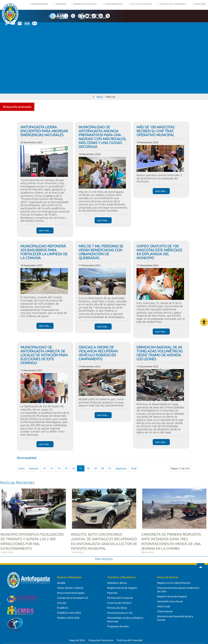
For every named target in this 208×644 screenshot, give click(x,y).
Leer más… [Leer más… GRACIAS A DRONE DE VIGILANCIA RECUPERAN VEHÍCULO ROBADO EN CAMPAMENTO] (103, 415)
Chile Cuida (164, 605)
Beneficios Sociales (85, 4)
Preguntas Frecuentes (101, 639)
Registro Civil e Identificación (174, 582)
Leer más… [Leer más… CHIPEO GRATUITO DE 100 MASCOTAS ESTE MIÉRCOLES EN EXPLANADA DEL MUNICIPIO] (161, 332)
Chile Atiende (165, 610)
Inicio (21, 468)
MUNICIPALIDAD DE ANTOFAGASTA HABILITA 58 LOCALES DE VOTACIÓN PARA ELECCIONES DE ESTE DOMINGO (44, 355)
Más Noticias (104, 558)
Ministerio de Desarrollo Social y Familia (175, 617)
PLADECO (63, 607)
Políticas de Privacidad (130, 639)
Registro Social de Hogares (122, 587)
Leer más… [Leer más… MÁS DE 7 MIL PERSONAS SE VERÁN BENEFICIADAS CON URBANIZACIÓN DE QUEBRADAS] (103, 327)
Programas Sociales (118, 625)
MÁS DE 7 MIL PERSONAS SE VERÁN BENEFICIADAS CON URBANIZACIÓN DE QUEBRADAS (101, 252)
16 (73, 468)
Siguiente (121, 468)
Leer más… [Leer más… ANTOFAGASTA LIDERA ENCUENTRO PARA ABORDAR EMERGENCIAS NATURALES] (45, 230)
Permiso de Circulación (120, 597)
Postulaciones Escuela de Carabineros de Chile (178, 588)
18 (88, 468)
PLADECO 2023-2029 (69, 612)
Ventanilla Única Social (170, 600)
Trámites (61, 4)
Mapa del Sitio (77, 639)
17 (81, 468)
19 (95, 468)
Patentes (112, 592)
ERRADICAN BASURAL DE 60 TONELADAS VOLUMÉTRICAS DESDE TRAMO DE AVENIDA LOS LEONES (160, 353)
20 (103, 468)
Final (134, 468)
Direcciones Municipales (71, 592)
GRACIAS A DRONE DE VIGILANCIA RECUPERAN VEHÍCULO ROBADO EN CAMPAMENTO (98, 353)
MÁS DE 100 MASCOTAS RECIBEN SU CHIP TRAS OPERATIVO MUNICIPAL (155, 131)
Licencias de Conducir (119, 602)
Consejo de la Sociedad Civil (73, 597)
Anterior (34, 468)
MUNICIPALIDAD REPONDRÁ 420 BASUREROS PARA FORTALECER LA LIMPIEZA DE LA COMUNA (44, 252)
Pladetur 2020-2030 (68, 617)
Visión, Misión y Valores (70, 587)
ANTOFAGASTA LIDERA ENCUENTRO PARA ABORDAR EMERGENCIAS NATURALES (44, 131)
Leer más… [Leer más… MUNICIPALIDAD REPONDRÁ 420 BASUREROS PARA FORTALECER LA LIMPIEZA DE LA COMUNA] (45, 326)
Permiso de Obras (117, 607)
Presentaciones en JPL (120, 612)
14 (59, 468)
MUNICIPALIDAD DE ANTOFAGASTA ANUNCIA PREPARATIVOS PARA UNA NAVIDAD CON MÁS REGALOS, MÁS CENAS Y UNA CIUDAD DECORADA (102, 137)
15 (66, 468)
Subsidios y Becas (117, 582)
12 (44, 468)
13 (52, 468)
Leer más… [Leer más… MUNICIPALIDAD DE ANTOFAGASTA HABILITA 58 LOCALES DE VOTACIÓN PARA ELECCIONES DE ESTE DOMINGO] (45, 444)
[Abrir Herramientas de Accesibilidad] (204, 322)
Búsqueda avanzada (17, 107)
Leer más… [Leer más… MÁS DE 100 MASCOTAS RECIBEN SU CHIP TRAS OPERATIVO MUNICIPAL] (161, 191)
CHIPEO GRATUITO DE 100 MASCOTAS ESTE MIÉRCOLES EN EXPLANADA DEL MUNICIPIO (159, 252)
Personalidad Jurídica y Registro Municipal (125, 618)
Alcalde (61, 582)
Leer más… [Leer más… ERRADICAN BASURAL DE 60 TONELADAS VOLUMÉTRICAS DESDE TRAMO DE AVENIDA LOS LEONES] (161, 442)
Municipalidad (39, 4)
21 (110, 468)
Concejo (62, 602)
